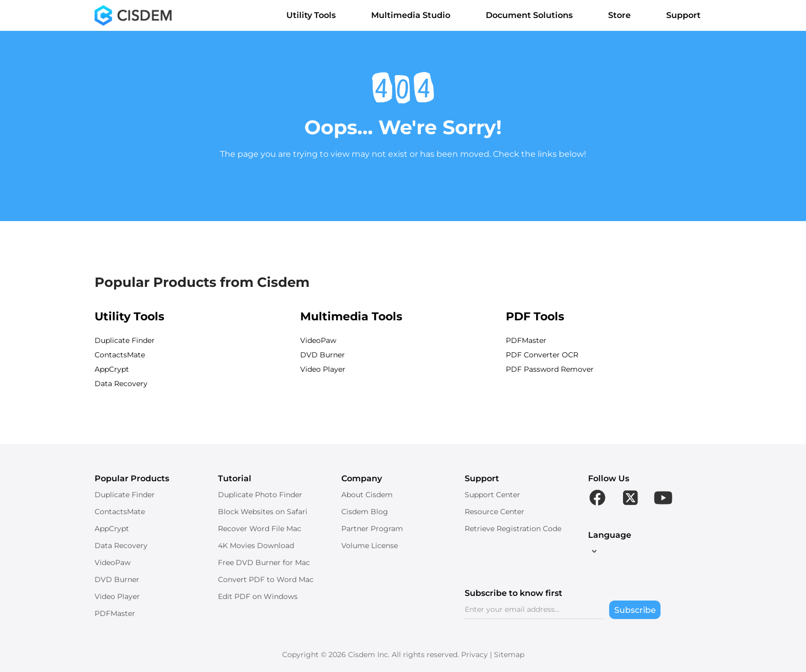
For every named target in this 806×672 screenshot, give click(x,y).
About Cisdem (367, 495)
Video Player (323, 369)
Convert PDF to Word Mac (266, 579)
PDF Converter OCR (542, 355)
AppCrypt (112, 369)
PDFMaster (526, 340)
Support (689, 15)
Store (625, 15)
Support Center (492, 495)
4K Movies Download (256, 546)
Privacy (474, 655)
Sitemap (509, 655)
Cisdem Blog (365, 512)
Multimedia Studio (416, 15)
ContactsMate (120, 355)
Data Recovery (121, 384)
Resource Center (494, 512)
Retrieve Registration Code (513, 529)
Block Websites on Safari (263, 512)
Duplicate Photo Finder (260, 495)
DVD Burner (323, 355)
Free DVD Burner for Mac (264, 562)
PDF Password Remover (550, 369)
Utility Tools (316, 15)
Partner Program (372, 529)
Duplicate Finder (125, 340)
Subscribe (635, 610)
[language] (593, 551)
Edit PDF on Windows (258, 596)
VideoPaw (318, 340)
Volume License (370, 546)
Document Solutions (535, 15)
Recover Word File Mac (260, 529)
